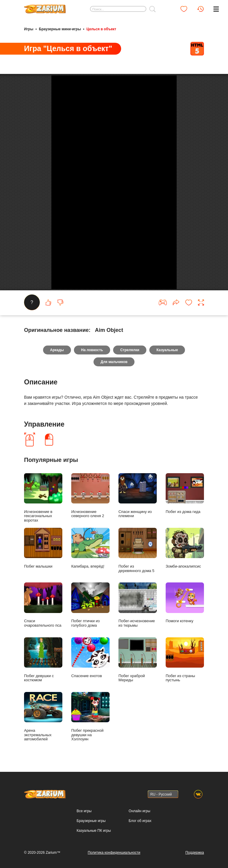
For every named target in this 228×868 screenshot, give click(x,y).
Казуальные (167, 359)
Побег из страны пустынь (185, 669)
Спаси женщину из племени (138, 505)
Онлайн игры (139, 820)
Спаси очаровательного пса (43, 614)
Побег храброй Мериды (138, 669)
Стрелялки (130, 359)
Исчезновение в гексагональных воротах (43, 507)
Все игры (84, 820)
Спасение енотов (90, 667)
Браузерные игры (91, 830)
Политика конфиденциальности (114, 862)
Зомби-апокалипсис (185, 557)
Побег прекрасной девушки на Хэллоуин (90, 726)
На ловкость (92, 359)
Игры (29, 29)
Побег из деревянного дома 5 (138, 560)
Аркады (57, 359)
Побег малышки (43, 557)
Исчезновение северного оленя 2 (90, 505)
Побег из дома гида (185, 503)
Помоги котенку (185, 612)
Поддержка (195, 862)
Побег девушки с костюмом (43, 669)
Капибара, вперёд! (90, 557)
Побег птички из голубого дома (90, 614)
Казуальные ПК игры (94, 840)
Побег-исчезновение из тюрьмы (138, 614)
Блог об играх (140, 830)
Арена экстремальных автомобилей (43, 726)
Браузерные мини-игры (60, 29)
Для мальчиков (114, 371)
